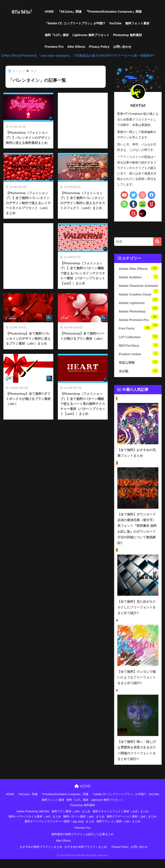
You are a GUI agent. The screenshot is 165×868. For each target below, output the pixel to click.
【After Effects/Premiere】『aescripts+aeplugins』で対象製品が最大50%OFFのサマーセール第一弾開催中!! (77, 56)
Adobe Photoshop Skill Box (33, 820)
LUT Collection (139, 343)
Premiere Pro (54, 47)
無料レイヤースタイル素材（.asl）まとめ (35, 825)
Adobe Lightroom (139, 310)
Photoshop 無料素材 (128, 35)
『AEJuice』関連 (70, 12)
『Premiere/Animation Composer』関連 (113, 12)
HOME (49, 12)
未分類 (139, 378)
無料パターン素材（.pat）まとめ (84, 825)
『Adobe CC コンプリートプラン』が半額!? (75, 23)
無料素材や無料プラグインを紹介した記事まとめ (82, 843)
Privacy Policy (99, 47)
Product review (139, 360)
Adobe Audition (139, 277)
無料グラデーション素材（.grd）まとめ (132, 825)
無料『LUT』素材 (57, 35)
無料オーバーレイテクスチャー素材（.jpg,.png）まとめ (59, 830)
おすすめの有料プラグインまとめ (86, 856)
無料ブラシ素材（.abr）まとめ (71, 820)
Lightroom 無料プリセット (91, 35)
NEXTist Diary (139, 352)
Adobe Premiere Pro (139, 328)
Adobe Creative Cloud (139, 302)
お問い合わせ (122, 47)
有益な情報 (139, 369)
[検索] (157, 242)
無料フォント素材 (137, 23)
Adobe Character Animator (138, 289)
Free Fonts (135, 334)
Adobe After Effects (139, 268)
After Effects (76, 47)
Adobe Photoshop (139, 319)
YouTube (115, 23)
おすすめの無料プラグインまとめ (41, 856)
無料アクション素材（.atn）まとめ (118, 830)
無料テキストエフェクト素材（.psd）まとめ (120, 820)
